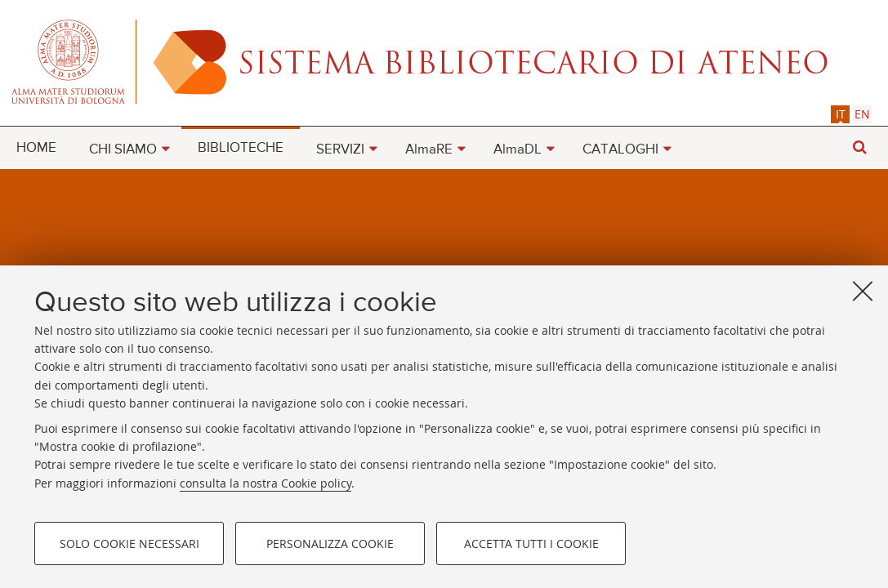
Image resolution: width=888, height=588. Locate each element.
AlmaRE (429, 150)
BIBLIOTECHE (241, 148)
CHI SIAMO (123, 150)
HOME (36, 148)
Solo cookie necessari (129, 543)
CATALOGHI (620, 150)
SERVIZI (340, 150)
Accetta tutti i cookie (531, 543)
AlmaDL (518, 150)
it (841, 114)
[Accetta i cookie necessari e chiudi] (863, 291)
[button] (859, 147)
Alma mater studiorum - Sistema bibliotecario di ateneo (444, 61)
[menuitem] (36, 147)
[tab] (840, 114)
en (862, 114)
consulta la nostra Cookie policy (266, 483)
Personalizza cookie (330, 543)
